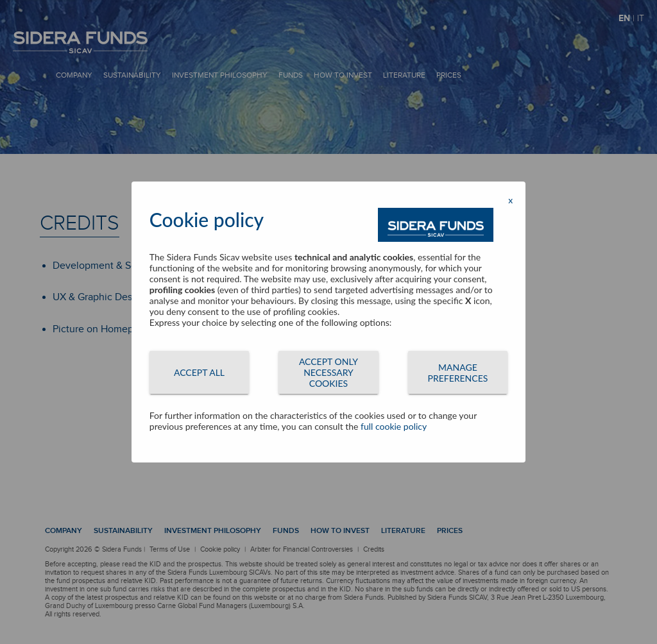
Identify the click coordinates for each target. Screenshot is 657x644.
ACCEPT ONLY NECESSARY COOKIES (328, 372)
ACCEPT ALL (199, 372)
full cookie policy (394, 426)
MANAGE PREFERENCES (458, 373)
